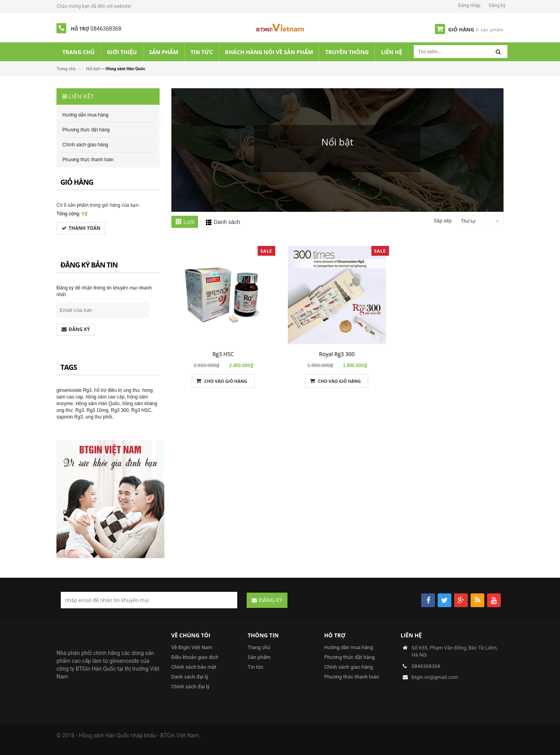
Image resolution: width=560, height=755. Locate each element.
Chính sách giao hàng (349, 667)
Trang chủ (66, 69)
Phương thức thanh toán (352, 677)
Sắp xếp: (443, 221)
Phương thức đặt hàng (350, 657)
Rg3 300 (120, 410)
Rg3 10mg (97, 410)
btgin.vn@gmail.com (435, 677)
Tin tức (256, 667)
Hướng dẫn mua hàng (349, 647)
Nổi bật (93, 69)
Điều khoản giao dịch (195, 657)
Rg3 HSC (223, 354)
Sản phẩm (259, 657)
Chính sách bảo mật (194, 667)
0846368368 (106, 29)
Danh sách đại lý (190, 677)
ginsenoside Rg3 (74, 390)
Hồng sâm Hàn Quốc (98, 404)
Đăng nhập (469, 5)
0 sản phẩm (76, 205)
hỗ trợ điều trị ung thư (117, 390)
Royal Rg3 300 (337, 354)
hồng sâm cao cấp (105, 397)
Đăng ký (497, 5)
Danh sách (227, 222)
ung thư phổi (99, 417)
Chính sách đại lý (191, 687)
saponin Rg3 (70, 417)
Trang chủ (259, 647)
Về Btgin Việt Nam (192, 647)
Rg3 (80, 410)
